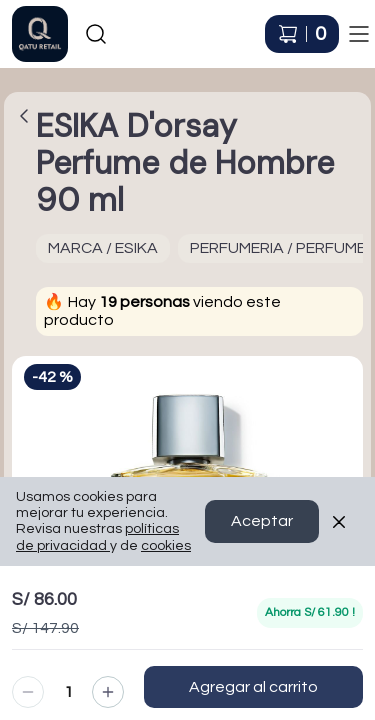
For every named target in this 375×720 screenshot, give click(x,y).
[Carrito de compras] (302, 34)
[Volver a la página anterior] (24, 116)
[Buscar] (96, 34)
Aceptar (262, 548)
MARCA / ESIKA (103, 248)
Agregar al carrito (253, 687)
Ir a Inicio (30, 24)
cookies (166, 572)
